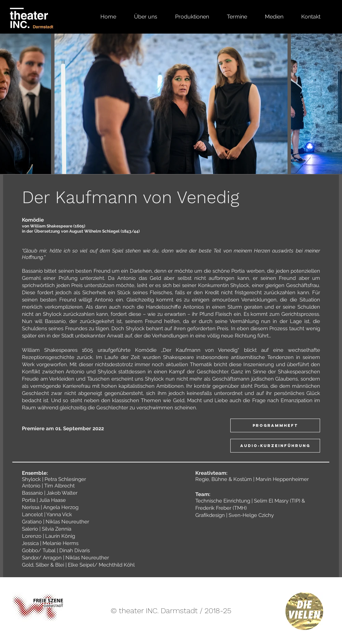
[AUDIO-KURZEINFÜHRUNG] (275, 446)
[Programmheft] (275, 425)
